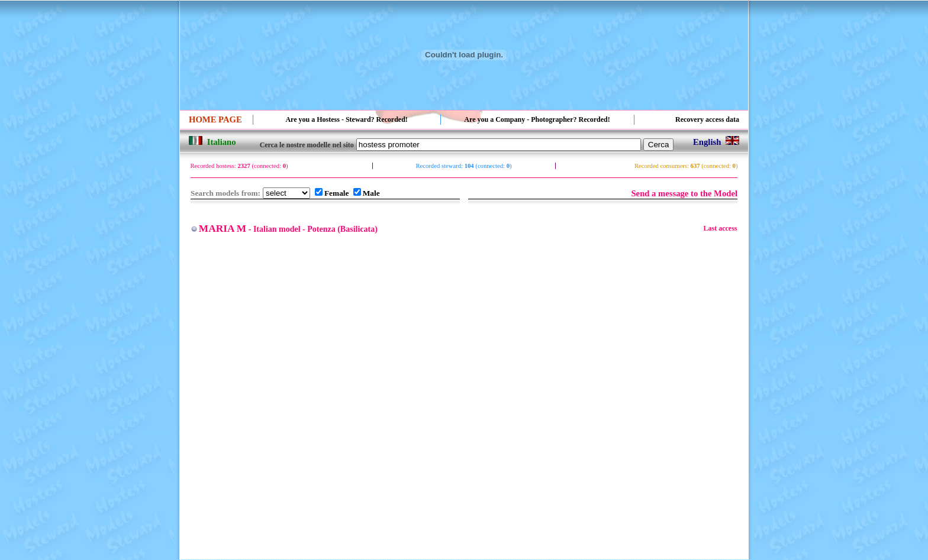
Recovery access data (707, 119)
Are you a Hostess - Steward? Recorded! (346, 119)
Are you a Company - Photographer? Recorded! (537, 119)
